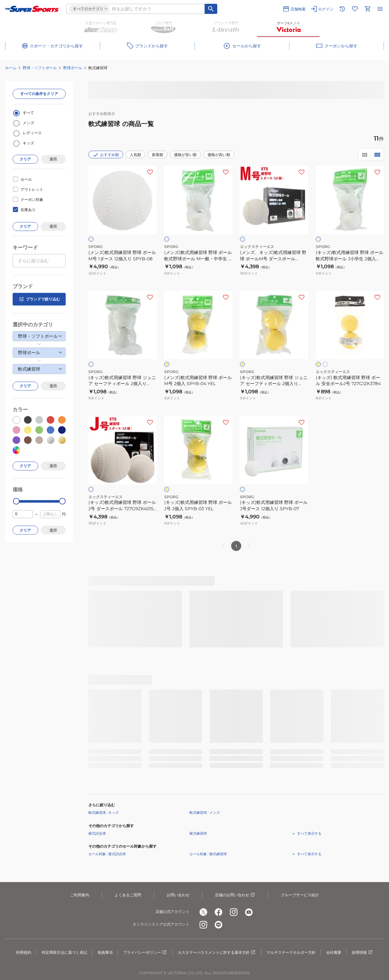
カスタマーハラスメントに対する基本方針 (217, 953)
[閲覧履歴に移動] (342, 9)
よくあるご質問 (128, 895)
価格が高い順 (219, 155)
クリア (25, 159)
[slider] (16, 501)
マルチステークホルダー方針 (291, 952)
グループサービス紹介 (300, 895)
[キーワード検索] (211, 9)
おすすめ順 (106, 155)
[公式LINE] (218, 925)
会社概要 (334, 952)
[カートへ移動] (368, 9)
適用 (53, 159)
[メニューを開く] (380, 9)
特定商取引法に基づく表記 (64, 952)
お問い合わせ (178, 895)
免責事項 (105, 952)
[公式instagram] (234, 912)
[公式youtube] (249, 912)
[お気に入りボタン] (150, 172)
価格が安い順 (185, 155)
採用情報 (362, 953)
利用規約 (24, 952)
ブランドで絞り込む (39, 299)
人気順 (135, 155)
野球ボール (73, 68)
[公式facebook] (218, 912)
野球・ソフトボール (40, 68)
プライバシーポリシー (145, 953)
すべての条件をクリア (39, 94)
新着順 (158, 155)
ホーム (11, 68)
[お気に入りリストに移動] (355, 9)
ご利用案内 (80, 895)
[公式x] (203, 912)
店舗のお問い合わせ (235, 895)
